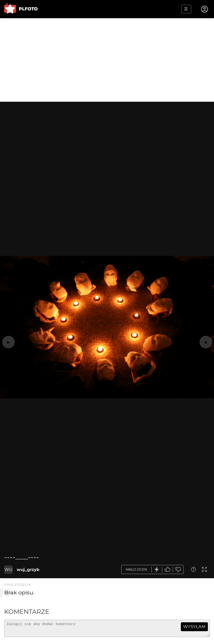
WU (8, 569)
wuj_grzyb (28, 569)
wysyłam (194, 627)
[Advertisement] (107, 60)
